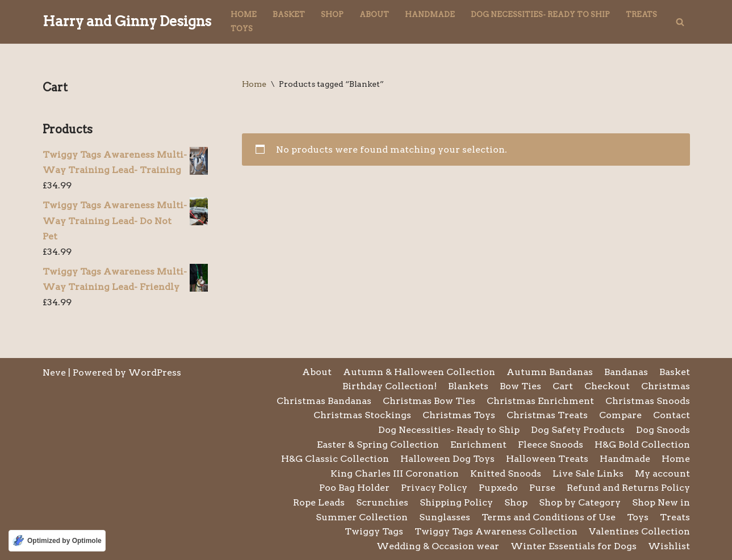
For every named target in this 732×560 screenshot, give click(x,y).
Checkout (607, 386)
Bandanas (626, 372)
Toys (242, 29)
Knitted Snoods (506, 473)
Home (244, 14)
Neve (54, 372)
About (374, 14)
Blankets (468, 386)
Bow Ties (520, 386)
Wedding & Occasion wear (438, 546)
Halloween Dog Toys (447, 459)
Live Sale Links (588, 473)
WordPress (155, 372)
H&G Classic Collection (335, 459)
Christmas (666, 386)
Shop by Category (580, 502)
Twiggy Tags (374, 531)
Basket (289, 14)
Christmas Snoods (648, 401)
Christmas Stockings (362, 415)
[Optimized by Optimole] (57, 541)
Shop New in (661, 502)
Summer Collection (362, 517)
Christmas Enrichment (540, 401)
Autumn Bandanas (550, 372)
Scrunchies (382, 502)
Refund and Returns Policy (628, 488)
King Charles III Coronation (395, 473)
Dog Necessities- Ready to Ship (540, 14)
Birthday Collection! (390, 386)
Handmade (430, 14)
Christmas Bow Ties (429, 401)
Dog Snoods (663, 430)
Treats (641, 14)
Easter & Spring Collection (378, 445)
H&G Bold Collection (642, 445)
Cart (563, 386)
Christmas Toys (459, 415)
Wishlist (669, 546)
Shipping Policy (456, 502)
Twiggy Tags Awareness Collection (496, 531)
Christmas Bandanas (324, 401)
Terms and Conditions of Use (549, 517)
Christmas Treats (547, 415)
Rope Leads (319, 502)
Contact (672, 415)
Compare (620, 415)
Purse (542, 488)
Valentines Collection (639, 531)
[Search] (680, 22)
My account (662, 473)
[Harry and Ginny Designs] (127, 22)
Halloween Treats (547, 459)
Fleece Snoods (551, 445)
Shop (332, 14)
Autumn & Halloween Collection (419, 372)
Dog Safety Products (578, 430)
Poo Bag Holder (354, 488)
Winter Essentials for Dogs (574, 546)
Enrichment (478, 445)
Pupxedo (498, 488)
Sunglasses (445, 517)
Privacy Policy (434, 488)
